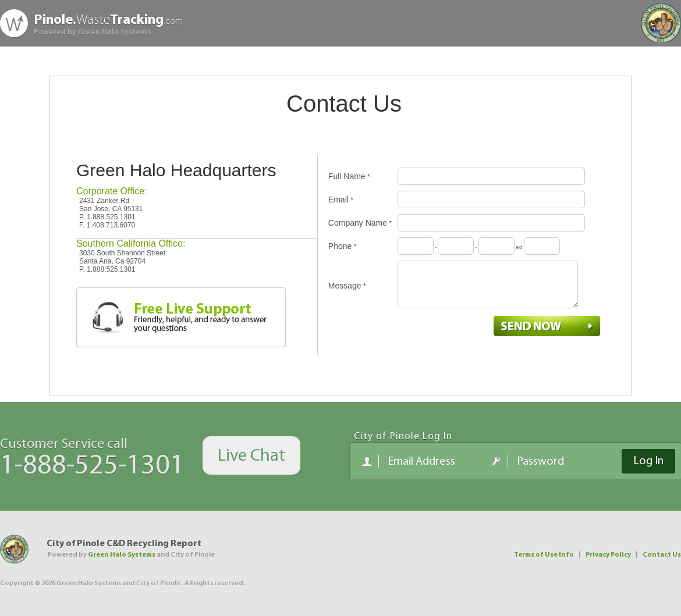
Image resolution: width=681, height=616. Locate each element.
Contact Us (662, 555)
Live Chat (251, 456)
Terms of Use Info (544, 555)
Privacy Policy (608, 555)
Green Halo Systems (122, 555)
